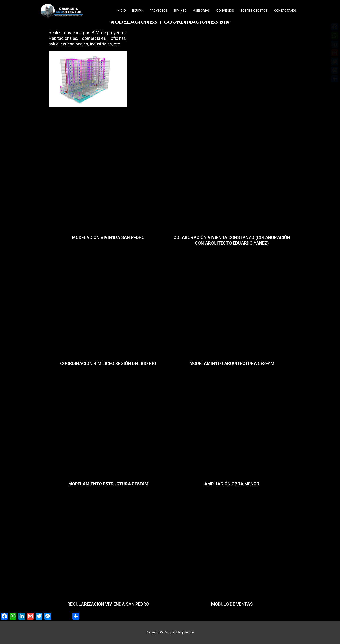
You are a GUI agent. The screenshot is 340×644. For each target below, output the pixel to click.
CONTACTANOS (285, 11)
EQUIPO (138, 11)
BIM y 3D (180, 11)
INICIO (121, 11)
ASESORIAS (201, 11)
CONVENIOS (225, 11)
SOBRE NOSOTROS (254, 11)
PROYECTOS (159, 11)
